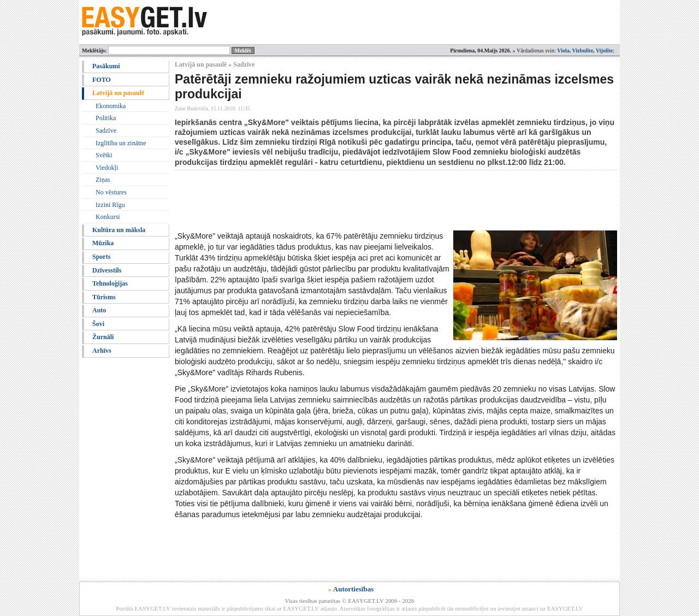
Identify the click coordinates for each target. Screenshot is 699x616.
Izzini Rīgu (110, 205)
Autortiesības (353, 589)
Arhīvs (102, 351)
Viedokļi (107, 168)
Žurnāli (103, 337)
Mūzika (103, 243)
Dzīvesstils (107, 270)
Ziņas (103, 180)
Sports (101, 257)
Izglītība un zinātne (121, 143)
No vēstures (111, 192)
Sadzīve (106, 131)
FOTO (102, 80)
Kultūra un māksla (119, 230)
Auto (99, 310)
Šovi (98, 324)
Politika (106, 118)
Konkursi (108, 217)
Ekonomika (111, 106)
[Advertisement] (374, 200)
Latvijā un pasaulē (118, 93)
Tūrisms (104, 297)
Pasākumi (106, 66)
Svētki (104, 155)
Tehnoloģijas (110, 283)
